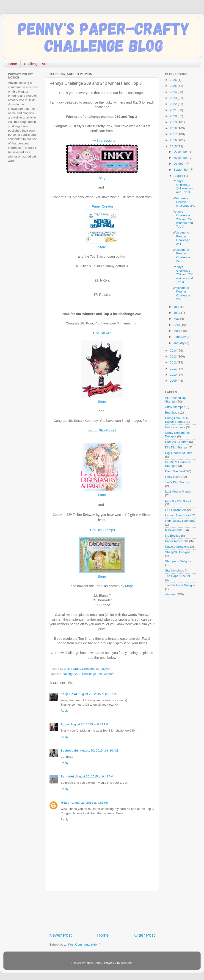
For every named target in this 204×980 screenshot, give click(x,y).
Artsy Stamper (175, 407)
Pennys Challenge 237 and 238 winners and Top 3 (183, 274)
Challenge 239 (70, 674)
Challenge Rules (37, 64)
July (177, 307)
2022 (174, 104)
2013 (174, 356)
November (181, 158)
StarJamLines (175, 570)
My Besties (173, 536)
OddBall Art (102, 333)
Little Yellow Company (180, 521)
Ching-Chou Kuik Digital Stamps (177, 420)
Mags (129, 586)
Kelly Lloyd (69, 694)
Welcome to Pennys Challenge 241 (182, 238)
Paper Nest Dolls (177, 541)
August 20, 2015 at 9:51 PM (90, 803)
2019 (174, 122)
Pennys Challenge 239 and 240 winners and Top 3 (183, 219)
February (180, 337)
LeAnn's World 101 (178, 501)
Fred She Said (175, 471)
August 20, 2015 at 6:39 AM (89, 724)
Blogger (127, 963)
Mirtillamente (174, 530)
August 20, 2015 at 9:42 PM (94, 776)
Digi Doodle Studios (179, 453)
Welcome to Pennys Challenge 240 (182, 255)
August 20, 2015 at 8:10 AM (99, 750)
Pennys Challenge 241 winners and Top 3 (183, 187)
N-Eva (65, 803)
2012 (174, 362)
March (178, 331)
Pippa (65, 724)
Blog (102, 178)
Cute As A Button (177, 442)
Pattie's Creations (177, 547)
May (177, 319)
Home (12, 64)
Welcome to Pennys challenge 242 (184, 202)
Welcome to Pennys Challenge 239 (182, 293)
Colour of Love (175, 427)
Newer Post (61, 935)
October (179, 164)
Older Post (145, 935)
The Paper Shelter (178, 576)
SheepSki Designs (178, 552)
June (177, 313)
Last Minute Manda (178, 491)
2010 (174, 375)
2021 (174, 110)
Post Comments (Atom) (84, 945)
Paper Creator (102, 206)
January (179, 343)
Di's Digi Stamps (102, 530)
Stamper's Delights (178, 561)
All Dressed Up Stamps (175, 400)
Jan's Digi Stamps (177, 482)
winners (109, 674)
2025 (174, 86)
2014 (174, 351)
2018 (174, 128)
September (182, 170)
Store (102, 247)
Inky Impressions (102, 141)
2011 (174, 369)
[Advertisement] (102, 912)
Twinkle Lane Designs (180, 585)
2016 (174, 140)
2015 (174, 146)
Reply (65, 711)
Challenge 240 (92, 674)
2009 (174, 381)
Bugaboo (171, 413)
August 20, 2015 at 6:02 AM (97, 694)
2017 (174, 134)
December (181, 152)
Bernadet (67, 776)
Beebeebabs (70, 750)
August (179, 176)
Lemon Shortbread (102, 430)
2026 (174, 80)
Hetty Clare (173, 477)
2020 (174, 116)
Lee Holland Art (176, 510)
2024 (174, 92)
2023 (174, 98)
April (177, 325)
